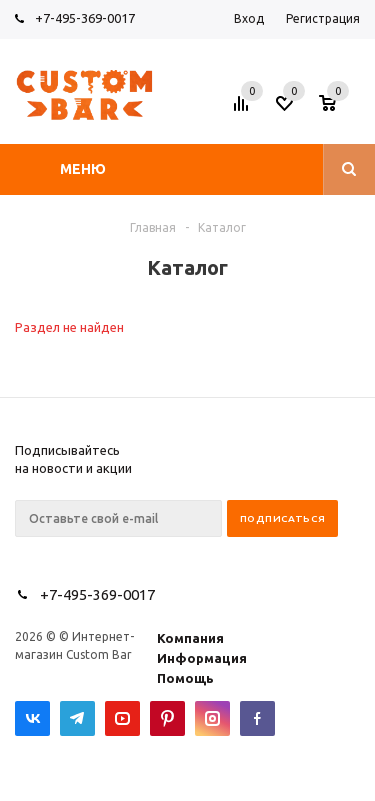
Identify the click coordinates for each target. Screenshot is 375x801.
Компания (190, 638)
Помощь (185, 678)
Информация (202, 658)
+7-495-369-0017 (85, 18)
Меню (83, 169)
